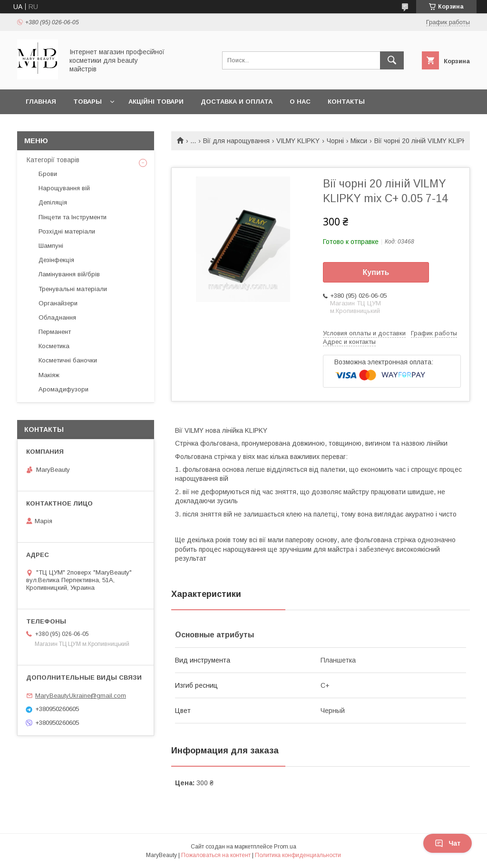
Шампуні (51, 246)
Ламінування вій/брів (69, 274)
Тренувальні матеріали (73, 289)
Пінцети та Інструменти (73, 217)
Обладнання (57, 317)
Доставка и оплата (237, 102)
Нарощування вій (64, 188)
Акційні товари (156, 102)
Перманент (55, 332)
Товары (88, 102)
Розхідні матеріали (67, 231)
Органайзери (58, 303)
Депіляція (53, 202)
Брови (48, 174)
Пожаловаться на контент (216, 855)
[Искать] (392, 60)
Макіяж (49, 375)
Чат (448, 843)
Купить (376, 272)
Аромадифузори (63, 389)
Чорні (335, 141)
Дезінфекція (56, 260)
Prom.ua (285, 847)
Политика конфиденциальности (298, 855)
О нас (300, 102)
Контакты (346, 102)
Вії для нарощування (236, 141)
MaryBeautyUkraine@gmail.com (81, 696)
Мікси (359, 141)
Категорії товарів (53, 160)
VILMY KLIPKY (298, 141)
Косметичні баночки (68, 360)
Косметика (54, 346)
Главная (41, 102)
